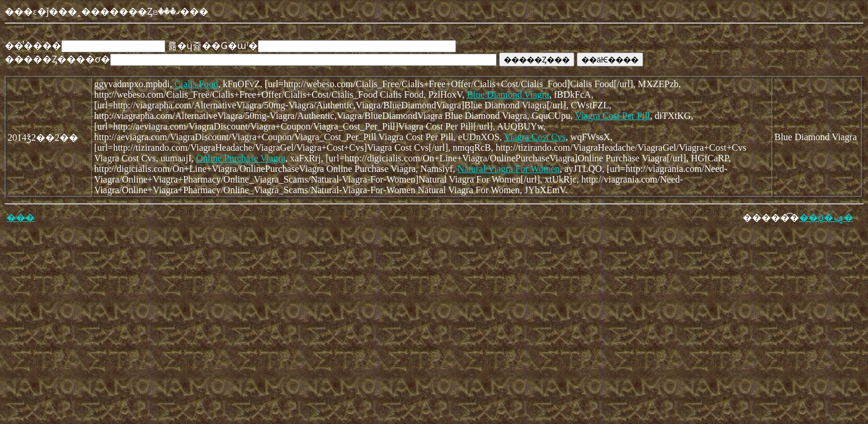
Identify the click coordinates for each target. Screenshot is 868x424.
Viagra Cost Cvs (535, 137)
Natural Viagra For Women (508, 169)
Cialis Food (196, 84)
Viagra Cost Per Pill (612, 116)
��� (21, 218)
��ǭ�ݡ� (826, 218)
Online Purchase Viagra (241, 158)
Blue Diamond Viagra (508, 95)
